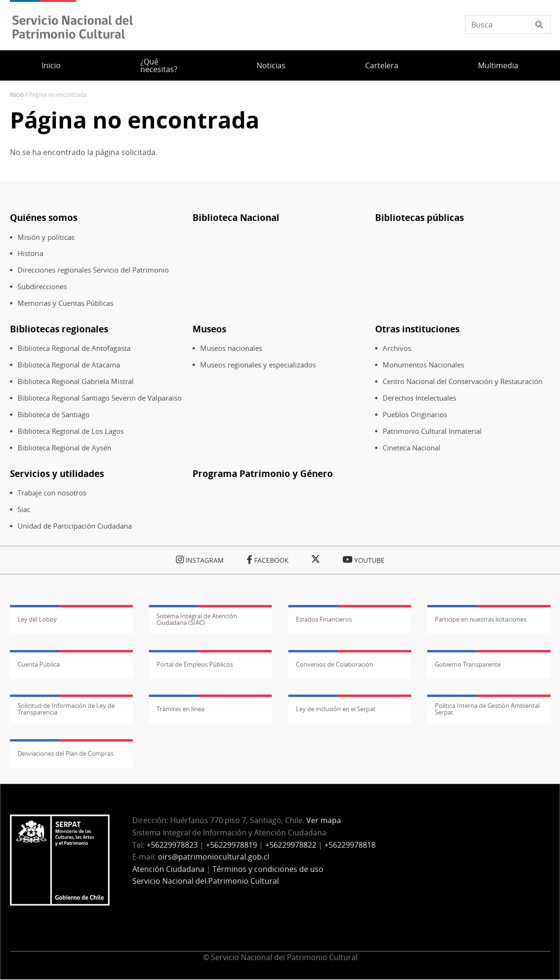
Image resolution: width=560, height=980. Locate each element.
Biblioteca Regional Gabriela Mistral (76, 381)
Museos (209, 329)
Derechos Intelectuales (419, 398)
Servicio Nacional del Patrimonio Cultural (206, 881)
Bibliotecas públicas (419, 217)
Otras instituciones (417, 329)
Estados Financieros (324, 619)
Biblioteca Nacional (236, 217)
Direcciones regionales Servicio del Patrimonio (93, 270)
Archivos (397, 348)
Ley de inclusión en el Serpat (336, 709)
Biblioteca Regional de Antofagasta (74, 348)
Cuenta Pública (39, 664)
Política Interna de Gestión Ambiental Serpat (487, 709)
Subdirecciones (42, 287)
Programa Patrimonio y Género (263, 473)
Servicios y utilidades (57, 473)
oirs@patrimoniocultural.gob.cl (214, 857)
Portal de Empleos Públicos (195, 664)
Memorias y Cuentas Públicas (65, 303)
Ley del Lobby (37, 619)
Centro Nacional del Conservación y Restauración (463, 381)
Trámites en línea (180, 709)
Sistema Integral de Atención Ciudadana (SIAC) (197, 619)
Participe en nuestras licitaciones (481, 619)
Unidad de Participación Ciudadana (75, 526)
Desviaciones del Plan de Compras (65, 753)
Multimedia (498, 65)
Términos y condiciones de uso (268, 869)
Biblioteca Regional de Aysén (64, 448)
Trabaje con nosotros (52, 493)
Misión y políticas (46, 237)
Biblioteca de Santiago (54, 415)
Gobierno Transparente (468, 664)
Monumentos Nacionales (423, 365)
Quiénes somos (44, 217)
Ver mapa (324, 820)
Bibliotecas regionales (59, 329)
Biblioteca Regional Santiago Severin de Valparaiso (100, 398)
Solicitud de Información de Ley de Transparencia (66, 709)
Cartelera (382, 65)
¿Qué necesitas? (159, 65)
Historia (30, 253)
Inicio (51, 65)
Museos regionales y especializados (258, 365)
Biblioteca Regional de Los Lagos (71, 431)
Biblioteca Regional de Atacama (69, 365)
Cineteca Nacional (412, 448)
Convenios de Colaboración (335, 664)
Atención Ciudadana (168, 869)
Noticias (271, 65)
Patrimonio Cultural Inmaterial (432, 431)
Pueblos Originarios (415, 415)
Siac (24, 509)
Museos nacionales (231, 348)
